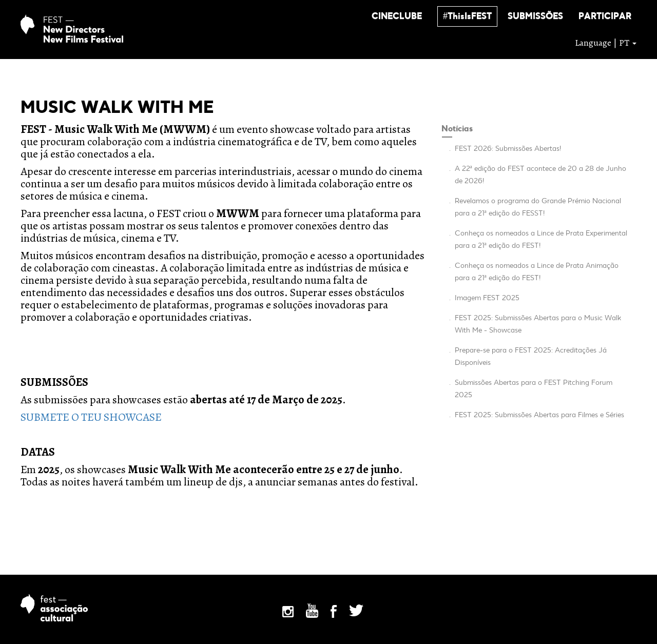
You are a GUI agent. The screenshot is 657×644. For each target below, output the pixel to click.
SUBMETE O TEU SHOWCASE (91, 417)
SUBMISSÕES (535, 17)
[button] (397, 16)
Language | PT (606, 43)
